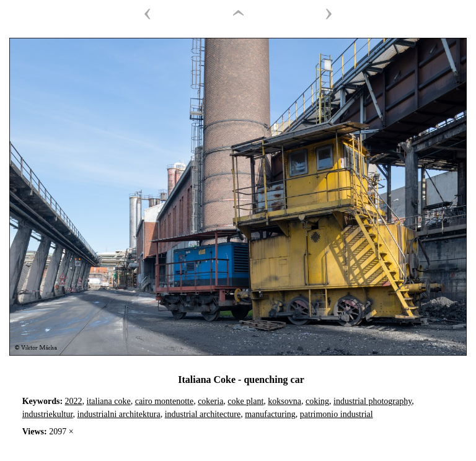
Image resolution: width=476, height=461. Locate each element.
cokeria (210, 401)
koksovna (284, 401)
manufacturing (270, 414)
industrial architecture (203, 414)
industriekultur (48, 414)
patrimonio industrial (337, 414)
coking (317, 401)
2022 (74, 401)
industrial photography (372, 401)
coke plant (245, 401)
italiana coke (109, 401)
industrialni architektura (119, 414)
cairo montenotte (164, 401)
